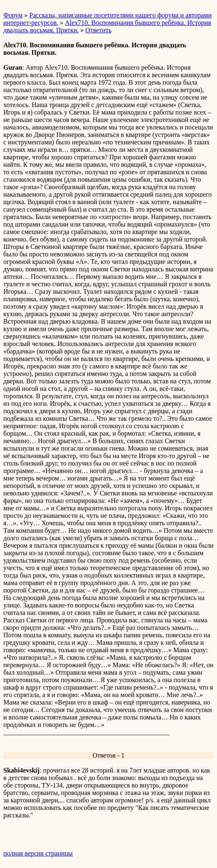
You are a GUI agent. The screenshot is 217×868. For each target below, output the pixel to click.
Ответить (98, 30)
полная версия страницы (38, 853)
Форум (13, 15)
